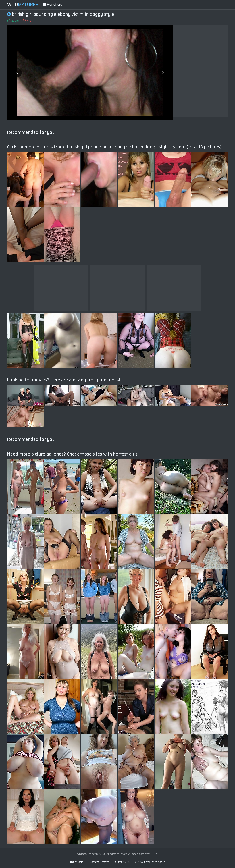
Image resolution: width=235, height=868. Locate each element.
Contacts (77, 862)
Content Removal (99, 862)
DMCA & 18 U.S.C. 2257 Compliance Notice (139, 862)
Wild (23, 5)
